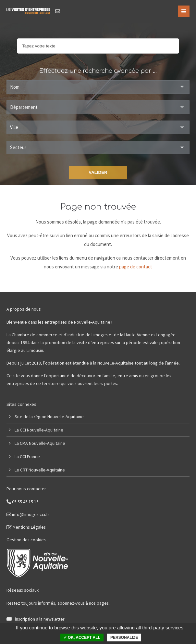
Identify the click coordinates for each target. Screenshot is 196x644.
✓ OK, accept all (82, 638)
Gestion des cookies (26, 540)
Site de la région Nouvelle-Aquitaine (49, 417)
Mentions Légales (26, 527)
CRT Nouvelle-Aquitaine (43, 470)
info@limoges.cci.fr (28, 514)
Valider (98, 172)
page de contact (136, 267)
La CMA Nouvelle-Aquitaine (40, 443)
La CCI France (27, 457)
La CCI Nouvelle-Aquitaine (39, 430)
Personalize (124, 638)
